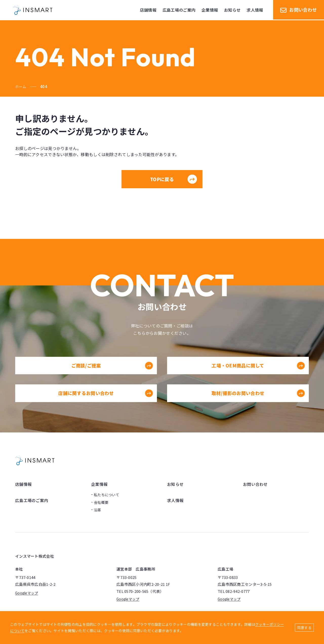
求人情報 (175, 500)
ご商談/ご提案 (112, 375)
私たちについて (107, 494)
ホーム (21, 86)
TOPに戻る (174, 179)
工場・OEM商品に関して (258, 375)
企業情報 (99, 484)
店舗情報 (23, 484)
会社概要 (101, 502)
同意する (304, 628)
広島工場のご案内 (32, 500)
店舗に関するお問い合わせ (105, 403)
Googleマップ (27, 593)
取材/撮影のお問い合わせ (258, 403)
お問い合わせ (299, 10)
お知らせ (175, 484)
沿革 (98, 510)
